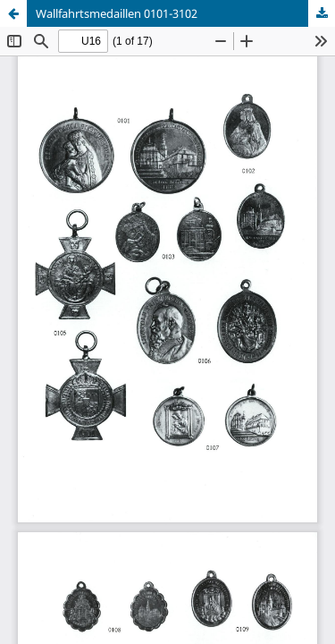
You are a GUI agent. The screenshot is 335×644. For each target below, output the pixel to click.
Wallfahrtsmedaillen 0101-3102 (117, 13)
